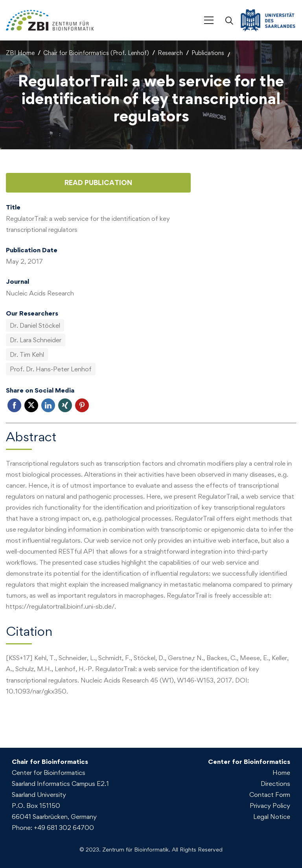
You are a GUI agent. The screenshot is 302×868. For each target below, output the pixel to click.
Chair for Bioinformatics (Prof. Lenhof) (96, 53)
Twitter (31, 405)
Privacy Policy (270, 806)
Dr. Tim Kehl (27, 354)
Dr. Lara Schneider (36, 340)
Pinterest (82, 405)
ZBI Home (20, 53)
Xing (65, 405)
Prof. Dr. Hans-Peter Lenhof (51, 369)
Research (170, 53)
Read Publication (98, 183)
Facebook (14, 405)
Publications (208, 53)
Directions (275, 784)
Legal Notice (272, 817)
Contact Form (270, 795)
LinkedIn (48, 405)
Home (281, 773)
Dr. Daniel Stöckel (35, 325)
